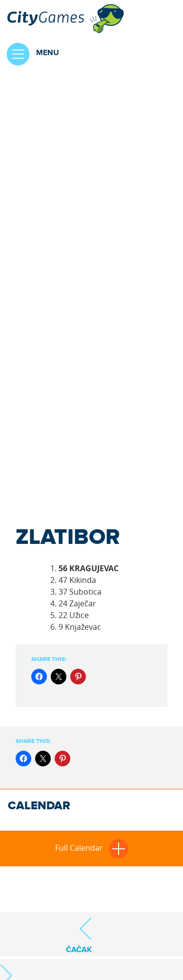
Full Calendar (92, 848)
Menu (30, 54)
